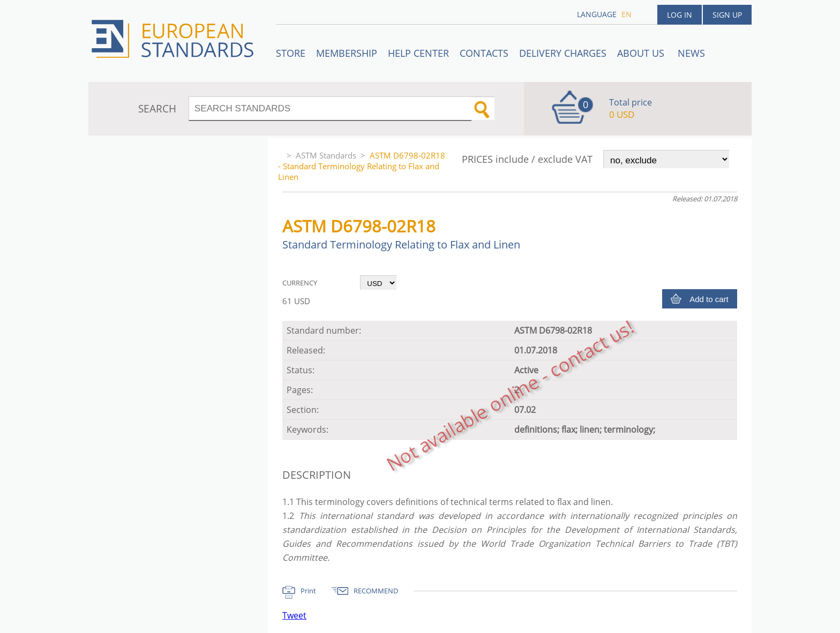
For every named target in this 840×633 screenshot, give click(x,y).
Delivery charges (563, 53)
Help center (418, 53)
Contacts (484, 53)
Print (308, 591)
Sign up (727, 15)
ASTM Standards (326, 155)
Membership (347, 53)
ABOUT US (642, 53)
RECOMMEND (376, 591)
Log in (680, 15)
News (691, 53)
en (627, 14)
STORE (291, 53)
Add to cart (709, 299)
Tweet (294, 615)
